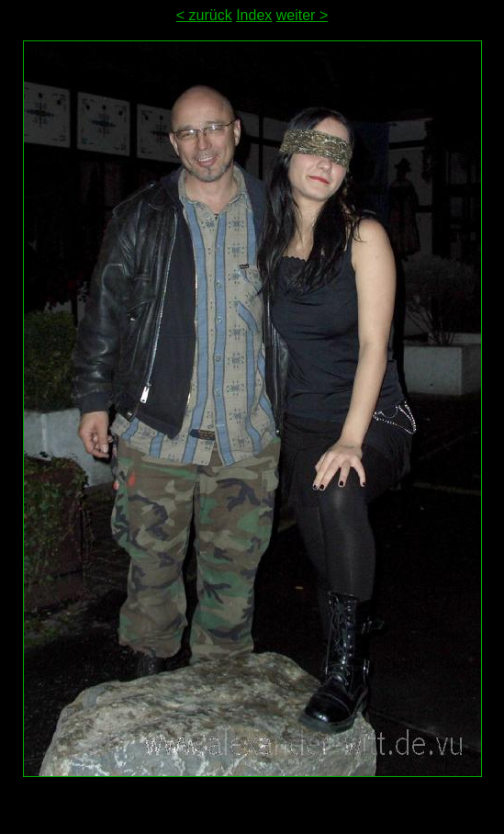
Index (254, 15)
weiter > (302, 15)
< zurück (204, 15)
